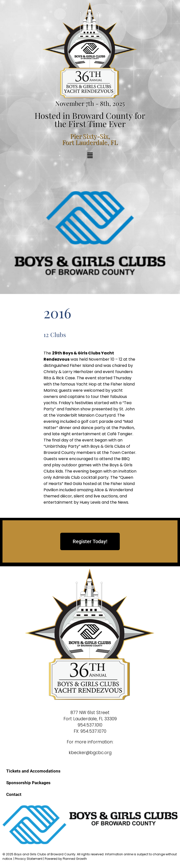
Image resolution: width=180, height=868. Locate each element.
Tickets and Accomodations (33, 771)
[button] (90, 156)
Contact (14, 794)
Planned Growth (75, 859)
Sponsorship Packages (28, 783)
